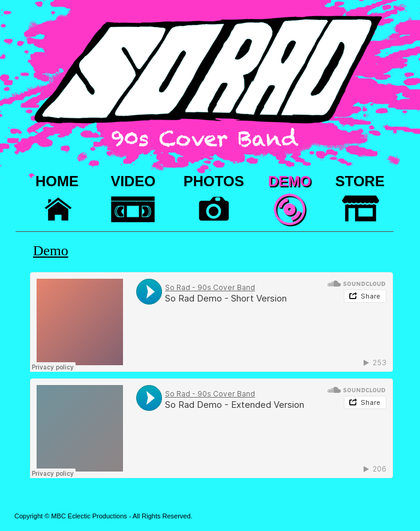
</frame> (211, 322)
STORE (360, 181)
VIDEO (133, 181)
